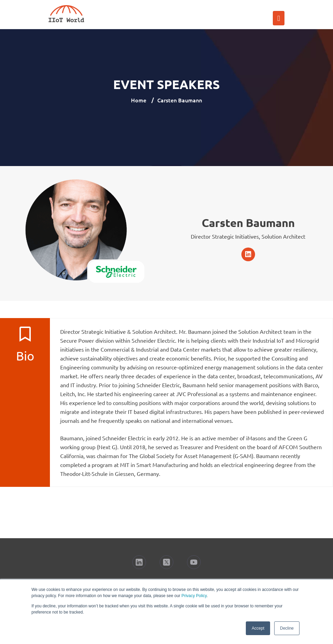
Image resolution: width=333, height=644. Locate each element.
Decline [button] (287, 628)
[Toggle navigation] (279, 18)
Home (139, 100)
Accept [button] (258, 628)
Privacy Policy (194, 596)
